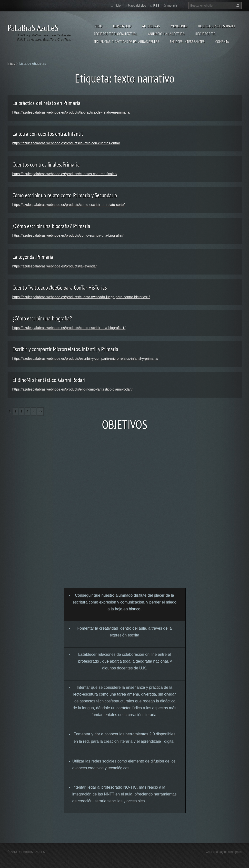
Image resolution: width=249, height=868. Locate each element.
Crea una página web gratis (224, 852)
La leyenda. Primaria (33, 257)
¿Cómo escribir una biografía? (42, 318)
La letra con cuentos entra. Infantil (48, 134)
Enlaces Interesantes (187, 42)
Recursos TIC (205, 34)
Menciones (179, 26)
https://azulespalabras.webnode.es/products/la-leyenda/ (55, 266)
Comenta (222, 42)
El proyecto (122, 26)
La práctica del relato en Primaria (46, 103)
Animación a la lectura (166, 34)
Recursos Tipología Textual (115, 34)
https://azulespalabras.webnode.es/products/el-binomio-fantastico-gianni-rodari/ (73, 389)
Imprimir (172, 6)
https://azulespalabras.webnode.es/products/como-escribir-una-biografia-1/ (69, 328)
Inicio (98, 26)
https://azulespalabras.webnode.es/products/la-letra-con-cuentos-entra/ (66, 143)
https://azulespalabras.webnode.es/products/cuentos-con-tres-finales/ (65, 174)
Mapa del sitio (137, 6)
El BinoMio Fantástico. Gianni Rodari (49, 380)
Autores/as (151, 26)
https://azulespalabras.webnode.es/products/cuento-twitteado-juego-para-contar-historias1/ (81, 297)
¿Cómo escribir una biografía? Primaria (51, 226)
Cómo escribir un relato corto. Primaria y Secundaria (65, 195)
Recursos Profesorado (217, 26)
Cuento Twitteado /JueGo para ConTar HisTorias (60, 288)
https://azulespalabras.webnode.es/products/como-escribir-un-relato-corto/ (69, 205)
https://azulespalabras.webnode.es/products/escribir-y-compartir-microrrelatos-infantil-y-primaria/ (85, 359)
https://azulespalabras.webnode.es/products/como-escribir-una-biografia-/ (68, 235)
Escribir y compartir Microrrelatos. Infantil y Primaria (65, 349)
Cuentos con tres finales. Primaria (46, 164)
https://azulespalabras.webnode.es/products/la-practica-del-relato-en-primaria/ (71, 112)
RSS (156, 6)
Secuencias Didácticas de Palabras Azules (126, 42)
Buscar (237, 6)
